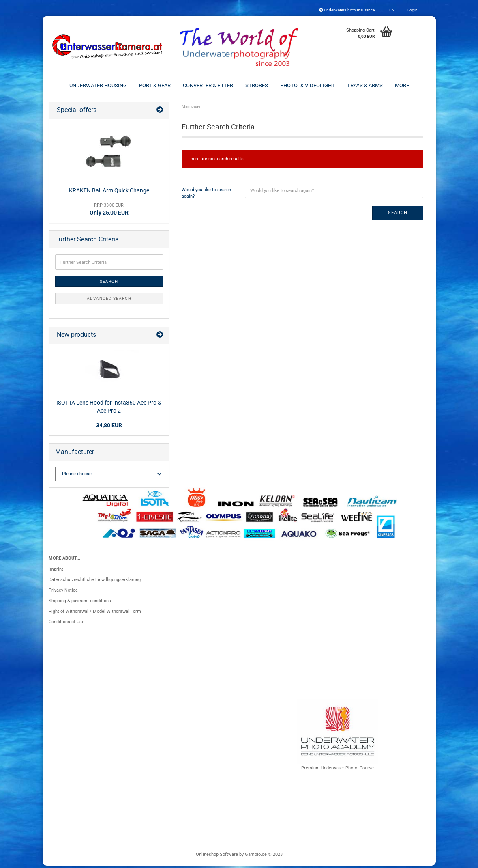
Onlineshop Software (217, 857)
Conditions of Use (66, 624)
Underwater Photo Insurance (347, 10)
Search (398, 215)
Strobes (257, 85)
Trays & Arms (365, 85)
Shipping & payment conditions (80, 603)
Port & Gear (155, 85)
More (402, 85)
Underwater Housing (98, 85)
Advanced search (109, 301)
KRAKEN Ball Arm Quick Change (109, 192)
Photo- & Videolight (308, 85)
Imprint (56, 572)
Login (412, 10)
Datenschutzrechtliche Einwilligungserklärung (95, 582)
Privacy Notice (63, 593)
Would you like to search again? (206, 195)
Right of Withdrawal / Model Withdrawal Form (95, 614)
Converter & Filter (208, 85)
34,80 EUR (109, 428)
